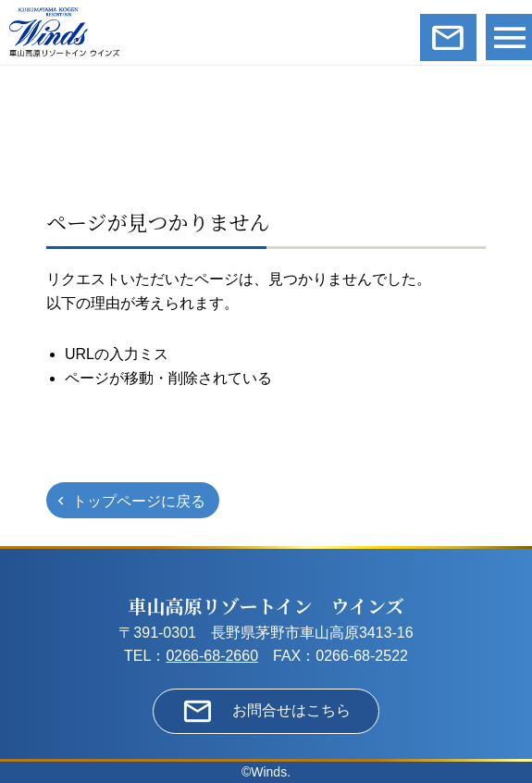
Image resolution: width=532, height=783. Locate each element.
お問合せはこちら (291, 710)
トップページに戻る (139, 501)
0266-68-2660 (212, 656)
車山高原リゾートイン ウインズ (266, 606)
